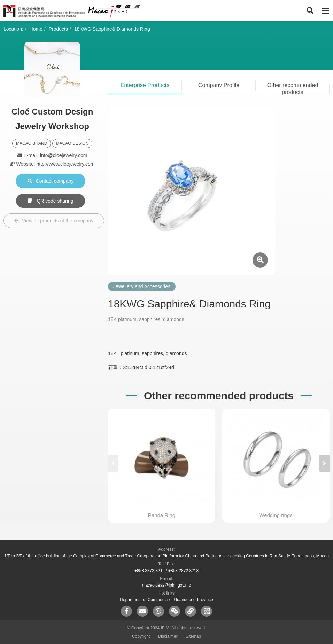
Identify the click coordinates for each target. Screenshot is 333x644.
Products (58, 29)
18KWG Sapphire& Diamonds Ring (112, 29)
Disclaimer (168, 636)
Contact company (51, 181)
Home (36, 29)
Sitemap (193, 636)
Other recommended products (293, 89)
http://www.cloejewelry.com (65, 164)
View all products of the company (54, 221)
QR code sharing (51, 201)
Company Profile (219, 85)
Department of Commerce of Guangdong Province (166, 600)
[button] (324, 463)
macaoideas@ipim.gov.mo (167, 585)
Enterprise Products (145, 85)
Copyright (141, 636)
